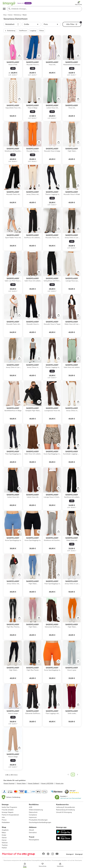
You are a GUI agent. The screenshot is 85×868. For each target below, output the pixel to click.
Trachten (5, 846)
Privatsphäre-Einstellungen (38, 821)
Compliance (33, 816)
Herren (4, 841)
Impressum (33, 819)
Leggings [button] (33, 32)
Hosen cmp (59, 785)
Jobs (3, 819)
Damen (4, 839)
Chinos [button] (42, 32)
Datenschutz (33, 814)
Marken (4, 849)
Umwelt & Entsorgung (64, 814)
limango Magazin (8, 814)
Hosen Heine (21, 785)
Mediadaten (6, 824)
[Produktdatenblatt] (13, 58)
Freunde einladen (8, 811)
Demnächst (33, 834)
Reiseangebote (34, 841)
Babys (4, 834)
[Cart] (19, 57)
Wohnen (5, 844)
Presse (4, 821)
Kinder (4, 836)
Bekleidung (10, 32)
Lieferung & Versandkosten (66, 808)
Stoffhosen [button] (23, 32)
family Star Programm (9, 808)
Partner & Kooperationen (10, 816)
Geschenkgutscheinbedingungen (40, 824)
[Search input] (44, 10)
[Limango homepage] (10, 4)
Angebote (5, 831)
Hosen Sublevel (33, 785)
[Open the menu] (5, 10)
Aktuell (31, 831)
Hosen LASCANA (47, 785)
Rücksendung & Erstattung (65, 811)
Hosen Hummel (9, 785)
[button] (12, 26)
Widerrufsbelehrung (36, 811)
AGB (30, 808)
